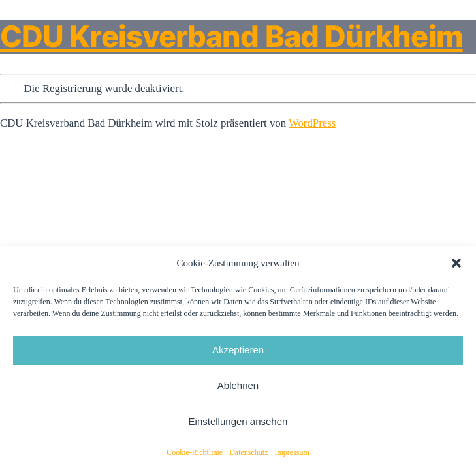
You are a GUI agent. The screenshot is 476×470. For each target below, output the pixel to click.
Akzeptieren (238, 350)
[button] (456, 263)
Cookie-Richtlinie (195, 452)
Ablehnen (238, 385)
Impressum (292, 452)
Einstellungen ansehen (238, 421)
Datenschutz (248, 452)
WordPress (312, 123)
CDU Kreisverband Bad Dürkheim (231, 36)
